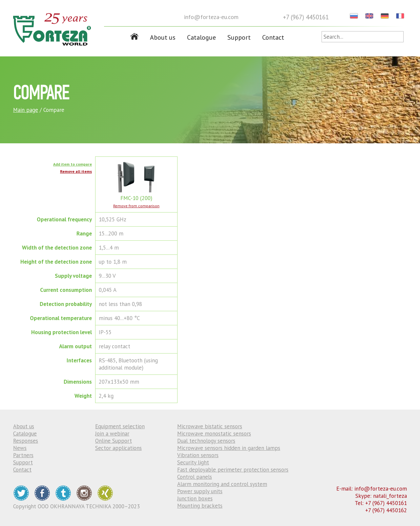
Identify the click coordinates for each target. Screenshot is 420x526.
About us (163, 37)
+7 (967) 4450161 (306, 17)
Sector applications (118, 448)
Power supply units (200, 491)
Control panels (195, 477)
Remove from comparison (136, 206)
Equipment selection (120, 426)
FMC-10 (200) (136, 194)
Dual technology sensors (206, 441)
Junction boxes (195, 498)
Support (239, 37)
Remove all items (76, 171)
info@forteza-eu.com (211, 17)
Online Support (114, 441)
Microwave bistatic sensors (210, 426)
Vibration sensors (198, 455)
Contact (273, 37)
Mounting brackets (200, 506)
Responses (26, 441)
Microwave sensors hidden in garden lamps (229, 448)
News (20, 448)
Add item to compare (73, 164)
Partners (23, 455)
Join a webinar (112, 434)
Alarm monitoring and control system (222, 484)
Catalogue (201, 37)
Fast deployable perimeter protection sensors (233, 470)
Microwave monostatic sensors (214, 434)
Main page (26, 110)
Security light (193, 462)
